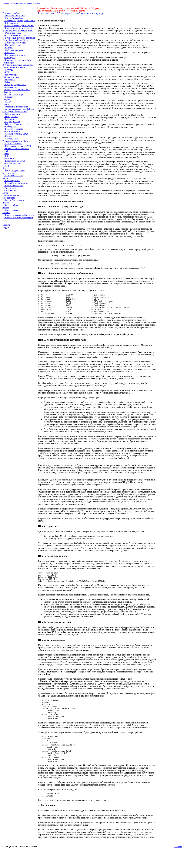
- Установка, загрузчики (15, 43)
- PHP (7, 156)
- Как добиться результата (16, 183)
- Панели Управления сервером (18, 217)
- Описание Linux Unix (14, 16)
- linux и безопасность (14, 200)
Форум (6, 227)
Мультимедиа (9, 173)
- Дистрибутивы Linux (14, 18)
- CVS (7, 166)
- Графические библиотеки (16, 149)
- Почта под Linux (12, 195)
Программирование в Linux (15, 141)
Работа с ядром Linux (67, 13)
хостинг (6, 213)
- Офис (7, 82)
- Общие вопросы (12, 114)
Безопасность (9, 198)
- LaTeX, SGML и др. (14, 94)
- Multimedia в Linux (13, 176)
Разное (6, 208)
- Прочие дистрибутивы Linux (18, 28)
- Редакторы (9, 80)
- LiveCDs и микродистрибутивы (19, 26)
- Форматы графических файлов (19, 109)
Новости (6, 225)
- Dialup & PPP (11, 117)
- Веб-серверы (10, 126)
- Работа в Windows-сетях (16, 124)
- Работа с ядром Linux (14, 171)
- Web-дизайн (10, 188)
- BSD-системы (11, 23)
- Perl (6, 153)
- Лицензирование (12, 210)
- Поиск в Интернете (13, 185)
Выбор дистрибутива (12, 13)
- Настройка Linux (12, 45)
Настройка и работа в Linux (15, 40)
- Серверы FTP (11, 139)
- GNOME (8, 70)
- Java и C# (9, 158)
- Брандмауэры (11, 119)
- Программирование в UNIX (17, 146)
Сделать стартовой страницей (29, 3)
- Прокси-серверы (12, 131)
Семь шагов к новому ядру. (91, 13)
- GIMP (7, 102)
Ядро (5, 168)
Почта (5, 193)
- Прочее (8, 136)
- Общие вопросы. (12, 33)
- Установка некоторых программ (19, 38)
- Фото (7, 104)
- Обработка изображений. (16, 107)
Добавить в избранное (10, 3)
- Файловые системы (13, 50)
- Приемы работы (12, 181)
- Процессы (9, 53)
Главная (178, 864)
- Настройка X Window (14, 67)
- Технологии (10, 190)
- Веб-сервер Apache (13, 129)
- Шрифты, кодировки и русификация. (15, 86)
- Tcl (6, 151)
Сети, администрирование (15, 112)
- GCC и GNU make (13, 144)
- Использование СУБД (15, 161)
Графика (6, 99)
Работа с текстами (11, 77)
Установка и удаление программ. (18, 30)
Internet (6, 178)
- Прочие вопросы (12, 163)
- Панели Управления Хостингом (19, 215)
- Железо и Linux (12, 205)
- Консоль (8, 48)
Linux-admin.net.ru (47, 13)
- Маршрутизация (12, 121)
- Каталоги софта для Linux (17, 35)
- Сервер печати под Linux (16, 134)
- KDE (7, 72)
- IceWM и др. (10, 75)
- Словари (8, 97)
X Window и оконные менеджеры (18, 65)
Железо (6, 203)
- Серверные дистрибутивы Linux (19, 21)
